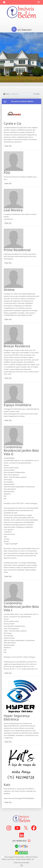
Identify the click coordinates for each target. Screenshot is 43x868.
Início (6, 94)
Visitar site (8, 146)
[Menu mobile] (4, 2)
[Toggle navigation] (39, 2)
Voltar (37, 94)
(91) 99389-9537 (25, 30)
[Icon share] (9, 828)
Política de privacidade (21, 863)
